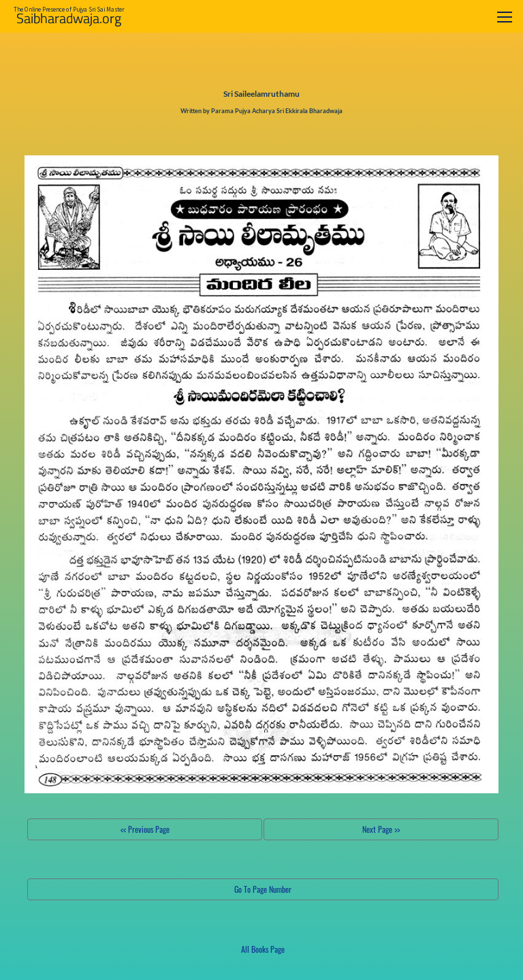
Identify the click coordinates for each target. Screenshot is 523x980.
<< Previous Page (145, 829)
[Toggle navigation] (505, 17)
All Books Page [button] (263, 949)
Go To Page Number (263, 889)
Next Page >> (381, 829)
